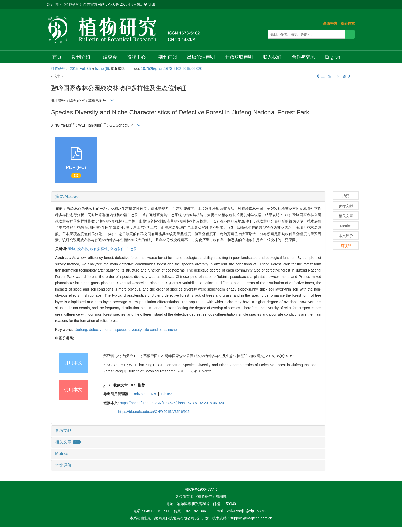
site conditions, (156, 330)
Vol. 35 (85, 69)
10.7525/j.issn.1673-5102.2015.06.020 (172, 69)
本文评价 (63, 465)
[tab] (188, 197)
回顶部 (346, 246)
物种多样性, (100, 249)
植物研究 (58, 69)
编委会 (110, 57)
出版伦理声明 (201, 57)
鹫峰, (73, 249)
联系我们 (272, 57)
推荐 (141, 385)
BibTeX (167, 394)
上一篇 (324, 76)
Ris (153, 394)
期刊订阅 (168, 57)
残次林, (84, 249)
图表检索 (348, 23)
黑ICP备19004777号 (201, 489)
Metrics (62, 454)
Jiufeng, (82, 330)
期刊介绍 (82, 57)
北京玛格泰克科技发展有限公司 (169, 518)
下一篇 (343, 76)
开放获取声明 (239, 57)
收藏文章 (120, 385)
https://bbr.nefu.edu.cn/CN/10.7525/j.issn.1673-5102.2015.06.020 (172, 403)
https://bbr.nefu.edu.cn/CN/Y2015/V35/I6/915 (154, 412)
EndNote (138, 394)
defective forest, (102, 330)
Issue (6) (102, 69)
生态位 (132, 249)
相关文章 (68, 442)
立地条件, (118, 249)
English (333, 57)
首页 (57, 57)
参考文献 (63, 431)
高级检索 (330, 23)
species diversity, (129, 330)
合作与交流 (303, 57)
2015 (74, 69)
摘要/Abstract (67, 196)
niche (172, 330)
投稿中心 (138, 57)
